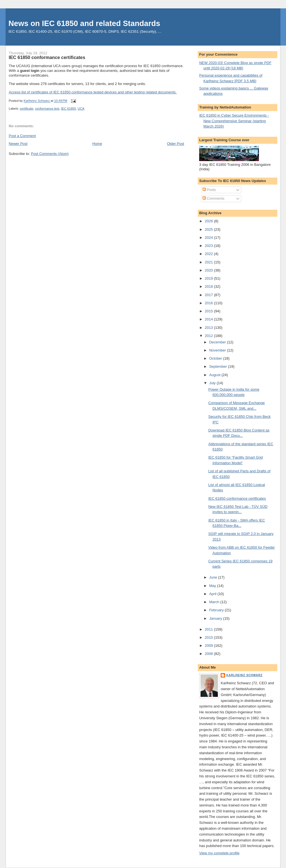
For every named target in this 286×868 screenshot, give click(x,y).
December (218, 342)
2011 (209, 629)
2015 (209, 311)
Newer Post (18, 144)
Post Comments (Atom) (50, 154)
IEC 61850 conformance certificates (237, 498)
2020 (209, 270)
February (217, 610)
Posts (209, 190)
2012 (209, 336)
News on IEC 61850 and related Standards (84, 23)
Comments (213, 198)
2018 (209, 286)
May (213, 586)
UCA (81, 108)
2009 (209, 646)
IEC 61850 (68, 108)
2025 (209, 229)
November (218, 350)
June (214, 577)
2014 (209, 319)
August (215, 375)
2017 (209, 295)
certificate (27, 108)
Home (97, 144)
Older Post (176, 144)
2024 (209, 238)
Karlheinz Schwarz (244, 675)
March (215, 602)
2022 (209, 254)
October (216, 358)
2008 (209, 654)
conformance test (47, 108)
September (219, 366)
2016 (209, 303)
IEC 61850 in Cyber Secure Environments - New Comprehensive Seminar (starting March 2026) (234, 121)
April (213, 594)
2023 (209, 246)
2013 (209, 328)
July (213, 383)
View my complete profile (219, 853)
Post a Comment (22, 136)
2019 (209, 278)
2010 (209, 637)
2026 (209, 221)
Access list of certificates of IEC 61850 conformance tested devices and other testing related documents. (93, 92)
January (216, 618)
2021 (209, 262)
